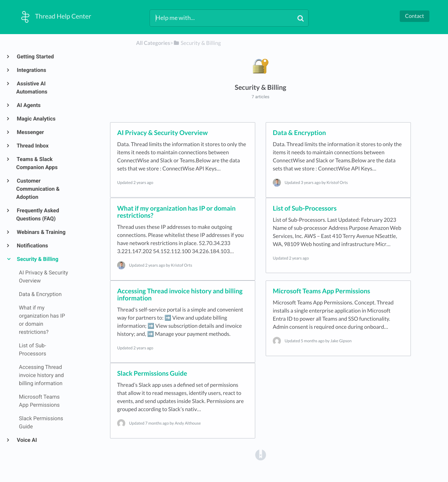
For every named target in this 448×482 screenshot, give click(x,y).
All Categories (153, 43)
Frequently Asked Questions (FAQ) (38, 215)
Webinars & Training (41, 232)
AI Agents (28, 105)
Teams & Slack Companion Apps (37, 163)
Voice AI (27, 440)
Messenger (30, 132)
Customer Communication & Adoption (38, 189)
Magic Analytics (36, 119)
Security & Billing (37, 259)
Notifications (32, 246)
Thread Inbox (32, 146)
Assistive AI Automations (32, 88)
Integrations (31, 70)
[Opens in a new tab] (261, 454)
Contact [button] (415, 16)
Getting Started (35, 57)
